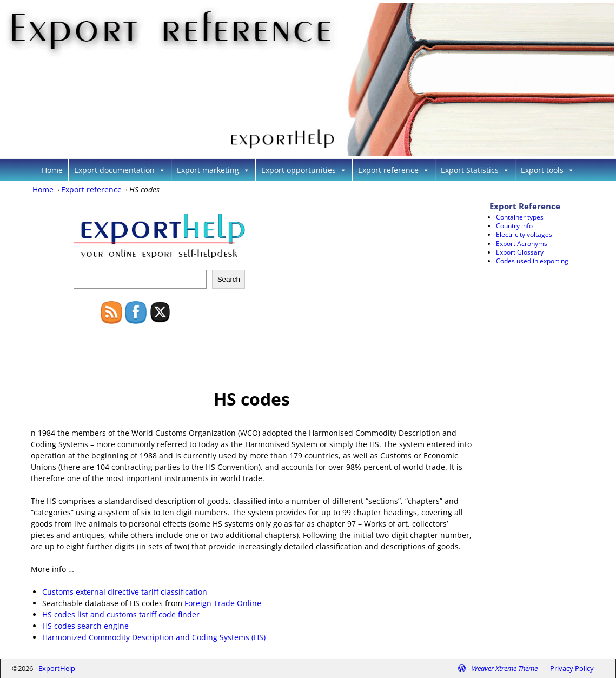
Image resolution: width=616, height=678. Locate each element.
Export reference (394, 170)
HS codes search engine (85, 626)
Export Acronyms (522, 244)
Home (52, 170)
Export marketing (213, 170)
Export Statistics (475, 170)
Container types (520, 217)
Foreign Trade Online (223, 603)
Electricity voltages (524, 234)
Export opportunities (304, 170)
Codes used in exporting (532, 261)
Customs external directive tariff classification (125, 592)
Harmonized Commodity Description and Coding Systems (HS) (154, 637)
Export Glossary (520, 252)
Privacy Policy (572, 668)
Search (229, 279)
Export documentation (120, 170)
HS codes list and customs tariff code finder (121, 614)
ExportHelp (57, 668)
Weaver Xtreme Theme (505, 668)
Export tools (548, 170)
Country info (514, 226)
